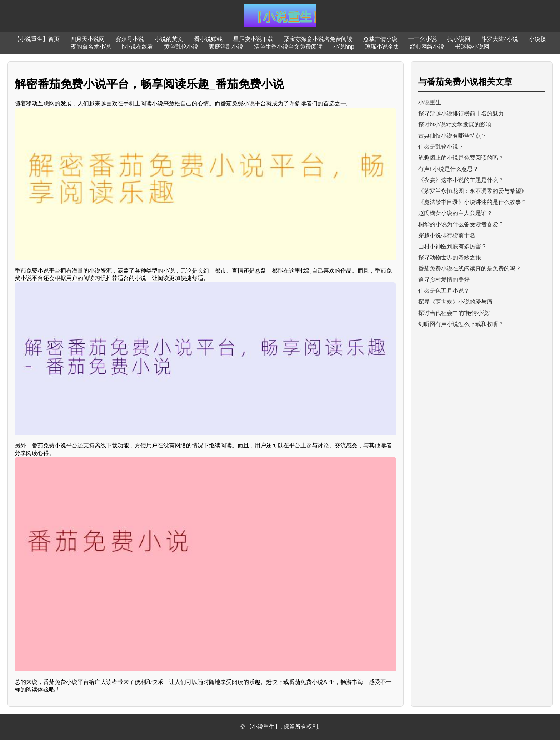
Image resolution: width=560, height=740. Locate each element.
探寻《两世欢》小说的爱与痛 (455, 302)
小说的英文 (169, 39)
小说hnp (344, 47)
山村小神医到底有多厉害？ (452, 246)
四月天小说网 (87, 39)
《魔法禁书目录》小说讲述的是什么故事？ (472, 202)
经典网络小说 (427, 47)
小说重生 (430, 102)
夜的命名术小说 (91, 47)
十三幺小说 (422, 39)
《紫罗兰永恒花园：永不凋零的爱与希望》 (472, 191)
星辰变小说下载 (253, 39)
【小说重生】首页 (37, 39)
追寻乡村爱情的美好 (444, 280)
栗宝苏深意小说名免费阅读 (318, 39)
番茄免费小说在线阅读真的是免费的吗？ (470, 269)
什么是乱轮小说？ (441, 147)
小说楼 (537, 39)
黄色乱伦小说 (181, 47)
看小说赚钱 (208, 39)
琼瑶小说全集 (382, 47)
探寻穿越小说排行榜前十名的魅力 (461, 113)
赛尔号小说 (130, 39)
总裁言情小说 (380, 39)
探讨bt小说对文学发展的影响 (455, 125)
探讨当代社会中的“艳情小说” (454, 313)
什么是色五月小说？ (444, 291)
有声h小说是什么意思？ (448, 169)
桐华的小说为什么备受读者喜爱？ (461, 224)
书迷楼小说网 (472, 47)
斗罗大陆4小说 (500, 39)
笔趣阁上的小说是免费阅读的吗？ (461, 158)
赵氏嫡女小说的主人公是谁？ (455, 213)
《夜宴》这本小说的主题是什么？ (461, 180)
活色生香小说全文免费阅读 (288, 47)
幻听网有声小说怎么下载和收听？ (461, 324)
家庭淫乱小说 (226, 47)
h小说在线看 (137, 47)
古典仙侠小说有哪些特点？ (452, 136)
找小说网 (459, 39)
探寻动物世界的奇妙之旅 (450, 257)
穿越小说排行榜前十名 (447, 235)
